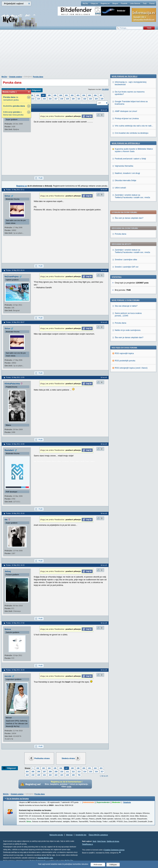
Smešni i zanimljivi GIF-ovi (127, 178)
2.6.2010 (105, 89)
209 (56, 772)
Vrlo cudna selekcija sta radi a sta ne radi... (134, 339)
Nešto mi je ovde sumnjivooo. (128, 241)
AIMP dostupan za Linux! (126, 324)
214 (39, 99)
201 (66, 95)
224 (96, 99)
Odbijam (113, 865)
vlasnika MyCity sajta (45, 858)
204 (84, 95)
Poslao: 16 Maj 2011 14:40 (15, 444)
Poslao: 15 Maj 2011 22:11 (15, 190)
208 (50, 772)
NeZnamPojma (12, 277)
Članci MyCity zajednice (98, 835)
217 (56, 99)
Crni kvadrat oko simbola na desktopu (132, 346)
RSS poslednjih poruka (125, 272)
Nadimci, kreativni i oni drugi (127, 386)
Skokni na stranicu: (88, 103)
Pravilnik (124, 3)
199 (55, 95)
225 (102, 99)
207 (101, 95)
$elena (8, 629)
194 (49, 768)
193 (43, 768)
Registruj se (105, 3)
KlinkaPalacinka (12, 384)
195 (32, 95)
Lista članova (135, 3)
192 (38, 768)
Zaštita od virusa (113, 841)
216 (50, 99)
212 (73, 772)
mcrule (8, 676)
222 (85, 99)
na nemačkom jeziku (11, 99)
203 (78, 95)
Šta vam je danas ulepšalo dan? (129, 129)
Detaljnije (127, 802)
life (6, 520)
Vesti (94, 841)
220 (73, 99)
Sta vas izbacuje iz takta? (126, 217)
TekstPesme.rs (87, 844)
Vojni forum (101, 841)
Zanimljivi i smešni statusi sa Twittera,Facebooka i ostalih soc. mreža (132, 162)
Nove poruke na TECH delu (125, 289)
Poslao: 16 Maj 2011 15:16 (15, 513)
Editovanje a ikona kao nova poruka (13, 113)
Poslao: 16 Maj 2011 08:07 (15, 322)
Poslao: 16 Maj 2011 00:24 (15, 270)
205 (89, 95)
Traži (145, 3)
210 (62, 772)
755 (79, 775)
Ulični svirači (120, 401)
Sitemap (69, 835)
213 (33, 99)
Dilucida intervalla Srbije (126, 393)
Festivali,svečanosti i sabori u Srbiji (130, 372)
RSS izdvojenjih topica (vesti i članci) (131, 279)
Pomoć (152, 3)
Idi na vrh (105, 776)
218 (62, 99)
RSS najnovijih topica (124, 264)
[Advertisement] (79, 54)
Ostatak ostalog (16, 77)
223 (90, 99)
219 (67, 99)
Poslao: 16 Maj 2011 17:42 (15, 623)
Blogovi (115, 3)
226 (73, 775)
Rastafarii (9, 450)
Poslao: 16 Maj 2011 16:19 (15, 565)
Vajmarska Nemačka (124, 379)
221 (79, 99)
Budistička (14, 106)
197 (43, 95)
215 (44, 99)
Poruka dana (38, 77)
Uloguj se (94, 3)
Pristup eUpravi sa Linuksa (127, 331)
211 (68, 772)
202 (72, 95)
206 (95, 95)
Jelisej (8, 571)
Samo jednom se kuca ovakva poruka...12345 (128, 226)
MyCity (85, 3)
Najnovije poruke (56, 835)
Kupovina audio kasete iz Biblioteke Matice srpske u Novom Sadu (134, 363)
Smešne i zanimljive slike (126, 171)
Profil (41, 178)
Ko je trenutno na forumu (18, 799)
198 (49, 95)
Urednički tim (81, 835)
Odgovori (36, 90)
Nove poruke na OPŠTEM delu (126, 356)
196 (37, 95)
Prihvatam (98, 865)
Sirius (7, 196)
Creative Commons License (114, 850)
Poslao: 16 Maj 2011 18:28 (15, 670)
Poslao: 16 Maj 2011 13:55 (15, 377)
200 (61, 95)
